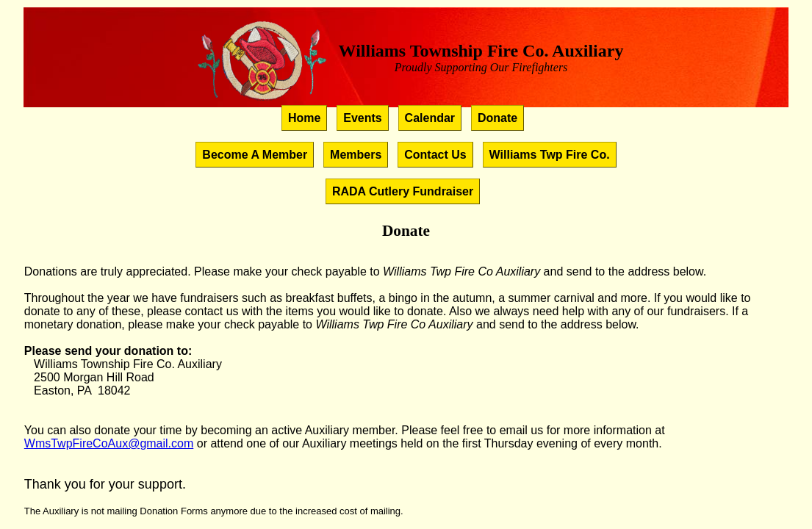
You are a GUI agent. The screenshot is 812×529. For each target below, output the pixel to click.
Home (304, 118)
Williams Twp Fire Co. (550, 155)
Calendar (430, 118)
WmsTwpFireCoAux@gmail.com (109, 443)
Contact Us (435, 155)
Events (362, 118)
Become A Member (255, 155)
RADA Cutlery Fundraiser (403, 191)
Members (356, 155)
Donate (497, 118)
